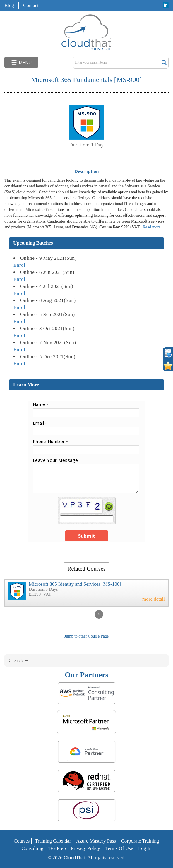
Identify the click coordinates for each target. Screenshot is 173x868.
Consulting (32, 848)
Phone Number (50, 441)
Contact (31, 5)
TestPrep (57, 848)
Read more (151, 227)
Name (41, 404)
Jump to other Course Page (87, 636)
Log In (145, 848)
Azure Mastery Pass (96, 841)
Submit (87, 536)
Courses (22, 841)
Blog (9, 5)
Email (40, 423)
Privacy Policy (85, 848)
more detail (154, 599)
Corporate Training (140, 841)
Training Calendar (53, 841)
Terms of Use (119, 848)
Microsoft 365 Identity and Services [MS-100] (75, 584)
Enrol (19, 265)
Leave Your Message (55, 460)
